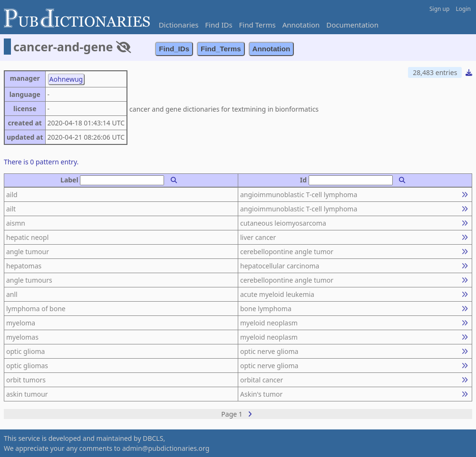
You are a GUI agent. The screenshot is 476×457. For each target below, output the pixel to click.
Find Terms (257, 25)
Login (463, 9)
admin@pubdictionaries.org (166, 448)
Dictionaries (179, 25)
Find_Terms (221, 49)
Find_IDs (174, 49)
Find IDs (219, 25)
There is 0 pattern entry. (41, 162)
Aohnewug (66, 79)
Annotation (301, 25)
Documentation (352, 25)
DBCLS (153, 438)
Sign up (439, 9)
